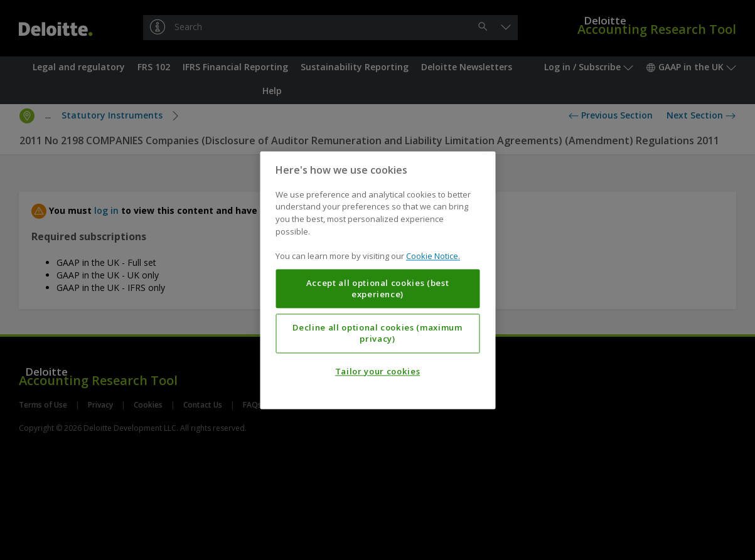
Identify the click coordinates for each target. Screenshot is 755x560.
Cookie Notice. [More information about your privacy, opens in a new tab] (433, 256)
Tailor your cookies (377, 371)
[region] (377, 280)
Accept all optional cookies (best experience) (378, 288)
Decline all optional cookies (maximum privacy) (377, 333)
